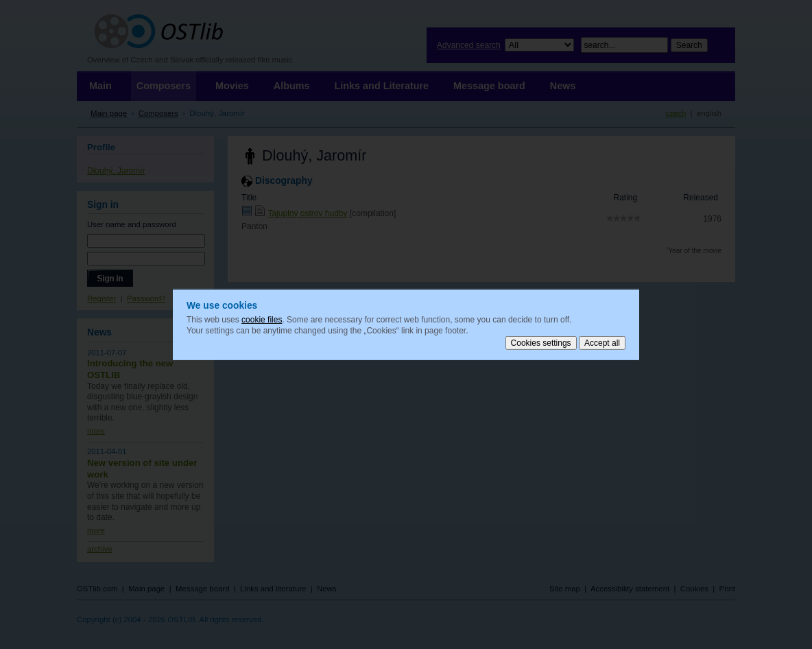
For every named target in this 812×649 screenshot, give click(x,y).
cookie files (262, 320)
